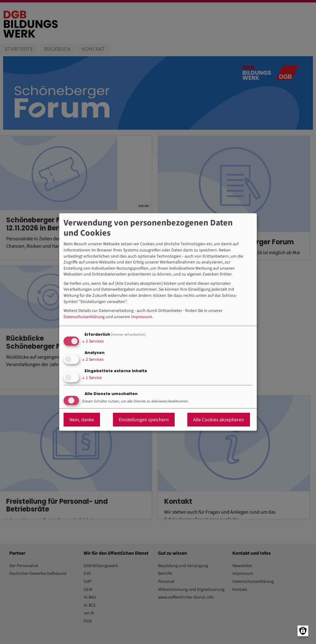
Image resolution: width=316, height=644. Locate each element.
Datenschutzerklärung (84, 317)
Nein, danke (82, 420)
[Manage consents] (303, 631)
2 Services (93, 341)
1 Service (92, 377)
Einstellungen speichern (144, 420)
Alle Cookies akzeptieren (219, 420)
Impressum (142, 317)
